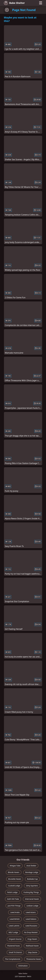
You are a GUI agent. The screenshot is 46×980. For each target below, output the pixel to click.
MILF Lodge (13, 932)
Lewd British (15, 919)
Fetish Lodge (12, 892)
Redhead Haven (32, 946)
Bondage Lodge (32, 872)
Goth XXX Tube (13, 899)
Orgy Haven (32, 939)
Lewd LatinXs (14, 926)
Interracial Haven (32, 899)
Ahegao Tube (15, 866)
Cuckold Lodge (14, 886)
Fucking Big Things (31, 892)
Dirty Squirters (32, 886)
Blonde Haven (14, 872)
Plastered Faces (14, 946)
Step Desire (33, 952)
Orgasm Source (15, 939)
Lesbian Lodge (32, 906)
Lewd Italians (31, 919)
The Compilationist (13, 959)
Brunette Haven (15, 879)
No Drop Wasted (31, 932)
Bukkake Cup (32, 879)
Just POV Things (14, 906)
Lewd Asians (31, 912)
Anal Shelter (31, 866)
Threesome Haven (34, 959)
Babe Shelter (14, 3)
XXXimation (23, 966)
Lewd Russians (31, 926)
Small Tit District (15, 952)
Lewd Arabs (15, 912)
